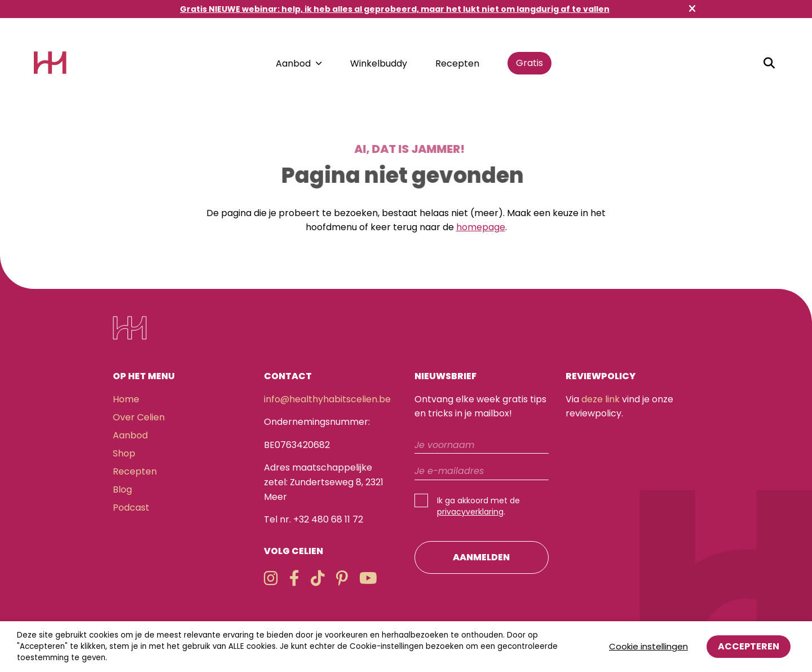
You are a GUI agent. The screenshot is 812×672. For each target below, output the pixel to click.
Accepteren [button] (749, 646)
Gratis (529, 63)
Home (126, 399)
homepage (481, 227)
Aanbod (293, 63)
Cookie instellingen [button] (648, 646)
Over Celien (139, 417)
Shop (124, 453)
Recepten (457, 63)
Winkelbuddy (379, 63)
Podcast (131, 508)
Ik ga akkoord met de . (478, 506)
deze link (601, 399)
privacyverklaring (470, 512)
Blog (122, 489)
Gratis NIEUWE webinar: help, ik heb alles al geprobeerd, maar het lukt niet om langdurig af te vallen (395, 9)
